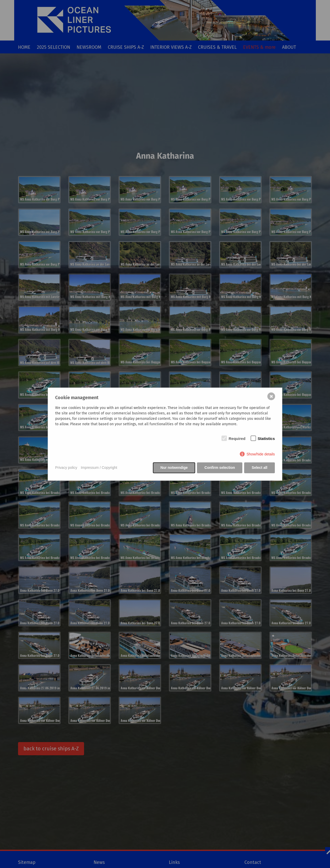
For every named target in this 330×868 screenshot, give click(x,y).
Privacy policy (66, 468)
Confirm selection (220, 468)
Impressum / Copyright (99, 468)
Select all (259, 468)
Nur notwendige (174, 468)
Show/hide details (261, 454)
